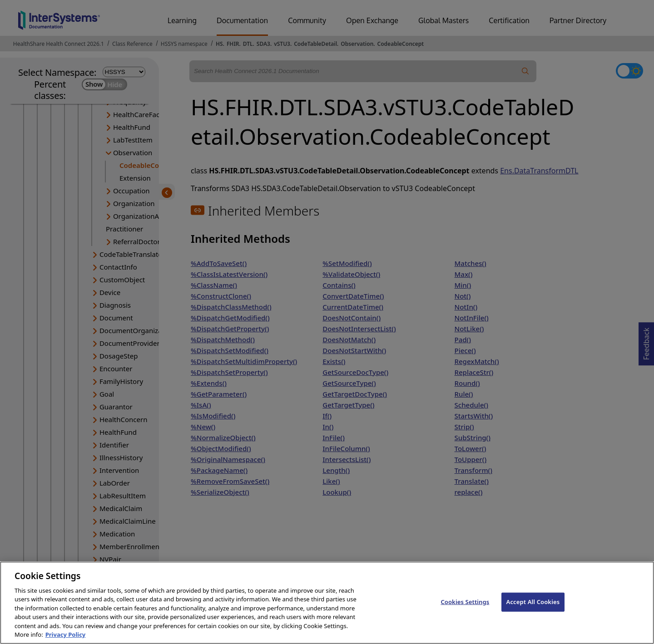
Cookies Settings (465, 616)
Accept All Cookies (533, 616)
